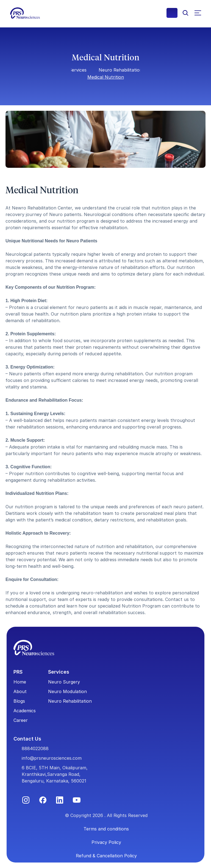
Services (78, 70)
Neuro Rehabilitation (120, 70)
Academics (25, 711)
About (20, 691)
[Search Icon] (185, 13)
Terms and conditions (106, 829)
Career (21, 720)
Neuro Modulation (67, 691)
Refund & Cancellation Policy (106, 856)
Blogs (19, 701)
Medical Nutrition (106, 77)
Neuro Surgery (64, 682)
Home (20, 682)
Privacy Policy (106, 842)
